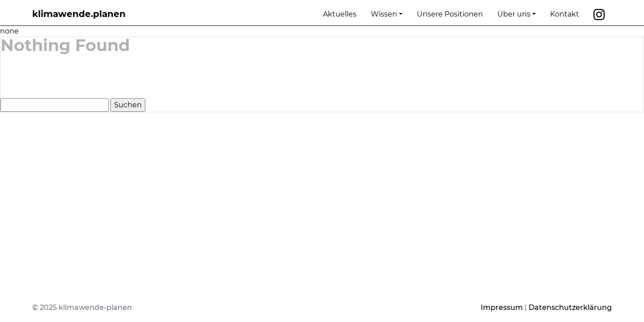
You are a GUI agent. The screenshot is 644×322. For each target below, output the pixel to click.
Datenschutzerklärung (570, 307)
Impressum (502, 307)
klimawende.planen (79, 14)
